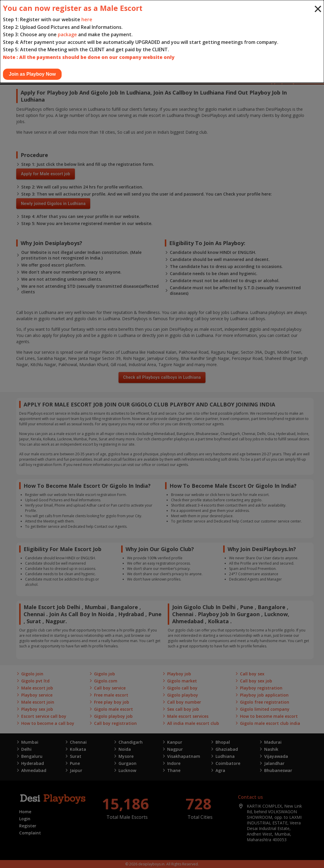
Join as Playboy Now (32, 74)
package (67, 34)
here (87, 19)
